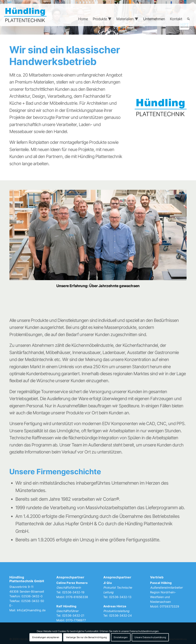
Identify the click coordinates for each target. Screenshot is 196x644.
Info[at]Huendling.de (31, 610)
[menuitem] (83, 19)
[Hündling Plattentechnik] (25, 15)
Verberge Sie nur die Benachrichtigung (86, 637)
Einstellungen (121, 637)
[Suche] (188, 19)
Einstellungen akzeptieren (46, 637)
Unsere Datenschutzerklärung (150, 637)
